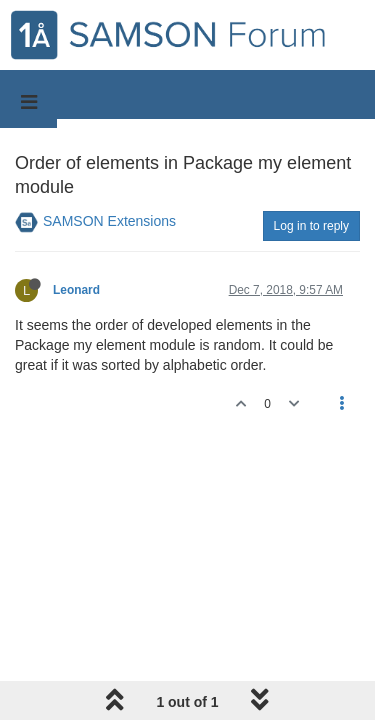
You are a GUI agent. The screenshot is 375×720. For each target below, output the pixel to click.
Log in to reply (311, 226)
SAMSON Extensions (109, 221)
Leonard (76, 290)
